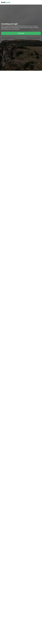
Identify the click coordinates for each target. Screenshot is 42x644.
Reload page (21, 33)
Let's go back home (21, 38)
